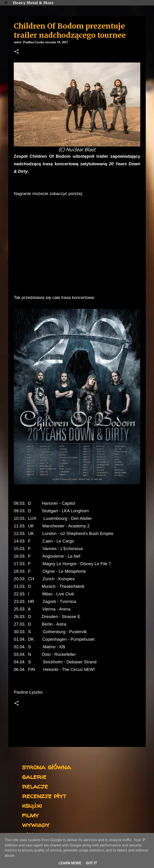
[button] (16, 52)
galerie (34, 776)
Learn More (70, 863)
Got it (91, 863)
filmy (30, 815)
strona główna (46, 767)
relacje (35, 786)
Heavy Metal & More (33, 3)
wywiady (36, 824)
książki (32, 805)
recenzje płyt (44, 796)
